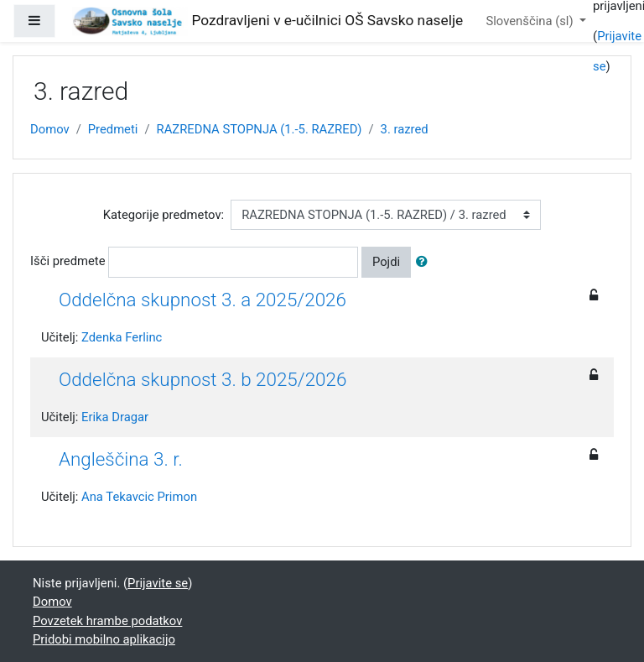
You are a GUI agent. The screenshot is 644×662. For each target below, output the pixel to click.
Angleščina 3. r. (121, 459)
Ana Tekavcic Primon (139, 497)
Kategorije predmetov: (164, 215)
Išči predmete (68, 261)
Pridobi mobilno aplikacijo (104, 639)
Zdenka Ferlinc (122, 337)
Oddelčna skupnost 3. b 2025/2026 (203, 379)
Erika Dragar (115, 417)
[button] (425, 262)
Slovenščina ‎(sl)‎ (531, 21)
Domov (50, 129)
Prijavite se (158, 583)
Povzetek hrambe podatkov (107, 621)
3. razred (405, 129)
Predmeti (113, 129)
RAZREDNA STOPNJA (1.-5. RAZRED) (260, 129)
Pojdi (386, 262)
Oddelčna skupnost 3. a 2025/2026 (203, 300)
